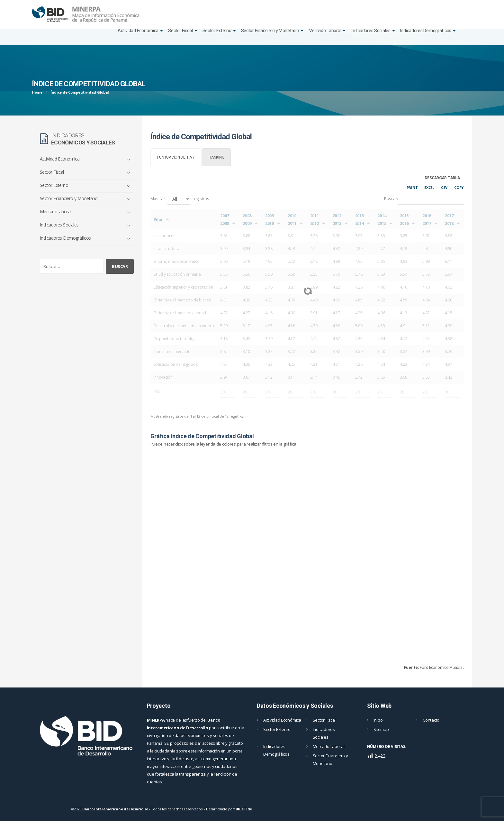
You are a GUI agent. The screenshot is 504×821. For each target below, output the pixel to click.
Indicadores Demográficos (65, 238)
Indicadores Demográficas (426, 31)
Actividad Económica (138, 31)
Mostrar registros (180, 199)
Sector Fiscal (180, 31)
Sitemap (381, 729)
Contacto (431, 720)
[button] (179, 199)
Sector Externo (217, 31)
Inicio (378, 720)
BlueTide (244, 809)
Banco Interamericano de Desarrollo (115, 809)
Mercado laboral (56, 212)
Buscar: (424, 199)
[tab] (176, 157)
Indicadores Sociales (370, 31)
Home (37, 92)
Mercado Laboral (325, 31)
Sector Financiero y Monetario (270, 31)
